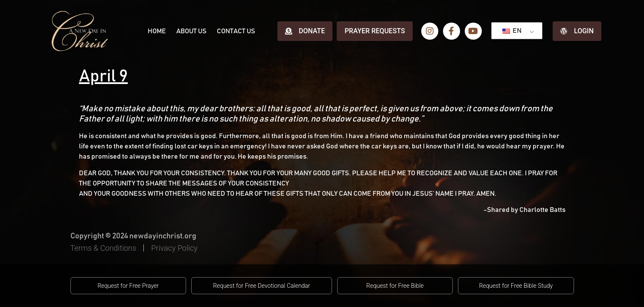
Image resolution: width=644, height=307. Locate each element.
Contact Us (236, 31)
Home (157, 31)
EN (512, 31)
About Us (191, 31)
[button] (128, 286)
